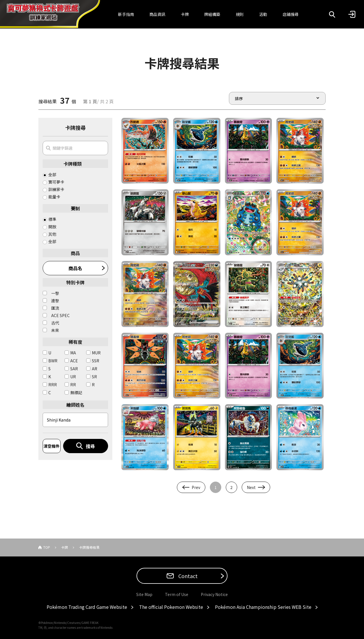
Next (251, 487)
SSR (96, 361)
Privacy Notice (214, 594)
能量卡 (54, 197)
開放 (52, 227)
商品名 (75, 268)
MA (73, 353)
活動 (263, 14)
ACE (74, 361)
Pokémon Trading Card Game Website (87, 607)
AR (95, 369)
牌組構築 (212, 14)
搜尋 (90, 446)
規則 (240, 14)
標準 (52, 219)
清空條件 (51, 446)
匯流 (55, 308)
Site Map (144, 594)
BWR (53, 361)
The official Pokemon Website (171, 607)
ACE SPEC (60, 315)
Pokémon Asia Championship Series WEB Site (263, 607)
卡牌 (185, 14)
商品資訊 (157, 14)
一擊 (55, 293)
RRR (53, 385)
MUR (96, 353)
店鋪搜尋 (291, 14)
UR (73, 377)
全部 (52, 174)
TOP (47, 547)
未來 (55, 330)
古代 (55, 323)
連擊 (55, 301)
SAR (74, 369)
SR (94, 377)
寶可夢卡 (56, 182)
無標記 (76, 393)
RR (73, 385)
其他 (52, 234)
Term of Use (177, 594)
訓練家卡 (56, 189)
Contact (187, 576)
